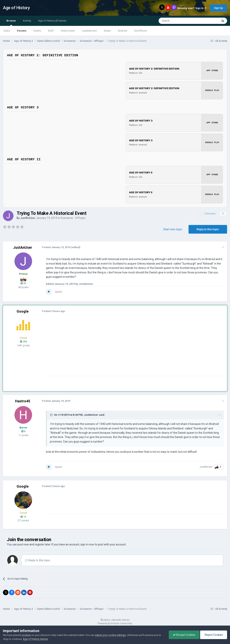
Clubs (7, 31)
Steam (107, 31)
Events (37, 31)
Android (123, 31)
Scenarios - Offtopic (73, 217)
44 (23, 283)
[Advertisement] (117, 347)
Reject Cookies (214, 635)
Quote (58, 291)
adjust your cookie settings (110, 635)
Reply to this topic (208, 228)
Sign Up (218, 8)
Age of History (16, 8)
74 (23, 516)
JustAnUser (28, 217)
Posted (56, 246)
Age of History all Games (52, 21)
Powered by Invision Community (115, 623)
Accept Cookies (184, 635)
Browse (11, 23)
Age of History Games (35, 639)
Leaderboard (89, 31)
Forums (22, 31)
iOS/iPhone (140, 31)
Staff (51, 31)
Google (23, 311)
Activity (27, 21)
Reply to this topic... (38, 559)
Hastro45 (23, 400)
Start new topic (173, 228)
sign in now (87, 543)
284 (23, 341)
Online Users (68, 31)
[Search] (179, 21)
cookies (26, 635)
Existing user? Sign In (192, 8)
